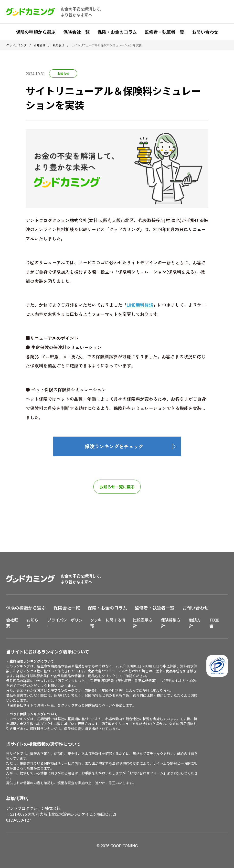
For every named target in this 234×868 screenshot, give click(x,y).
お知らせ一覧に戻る (117, 487)
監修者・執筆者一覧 (164, 32)
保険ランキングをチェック (114, 446)
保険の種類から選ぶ (36, 32)
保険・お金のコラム (117, 32)
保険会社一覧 (76, 32)
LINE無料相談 (140, 305)
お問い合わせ (205, 32)
